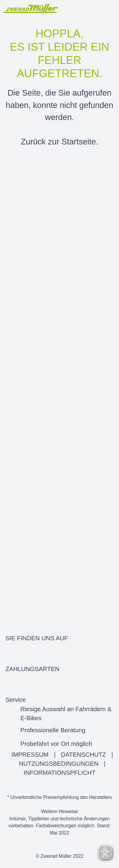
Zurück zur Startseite (58, 142)
